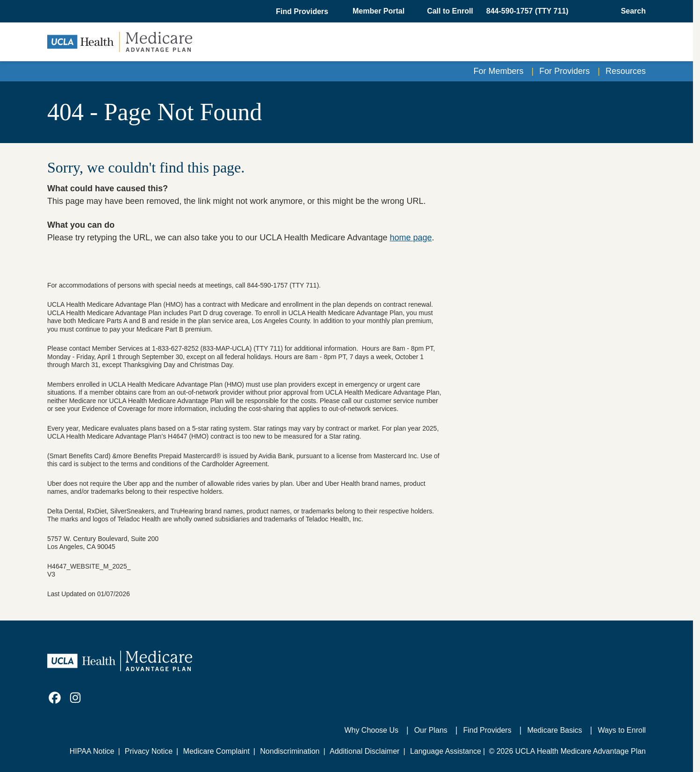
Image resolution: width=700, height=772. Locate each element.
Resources (626, 71)
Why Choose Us (371, 730)
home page (411, 238)
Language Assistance (446, 751)
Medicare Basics (554, 730)
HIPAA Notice (92, 751)
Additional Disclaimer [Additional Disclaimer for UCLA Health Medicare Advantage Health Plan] (364, 751)
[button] (303, 12)
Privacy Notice (149, 751)
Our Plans (431, 730)
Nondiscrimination (290, 751)
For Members (499, 71)
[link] (55, 698)
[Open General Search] (631, 11)
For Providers (564, 71)
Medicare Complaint (216, 751)
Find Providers (487, 730)
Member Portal (379, 11)
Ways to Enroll (622, 730)
